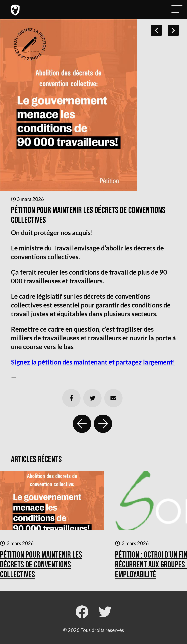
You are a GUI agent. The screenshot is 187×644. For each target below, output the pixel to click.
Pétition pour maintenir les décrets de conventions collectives (41, 565)
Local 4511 (15, 10)
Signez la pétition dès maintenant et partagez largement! (93, 362)
